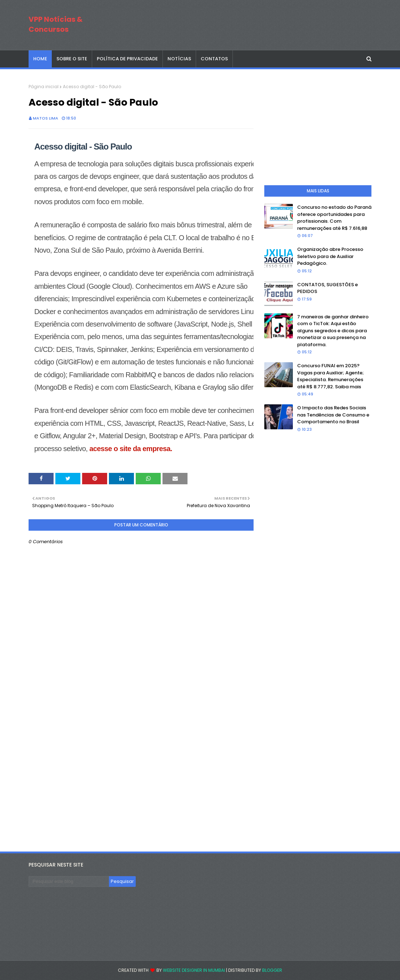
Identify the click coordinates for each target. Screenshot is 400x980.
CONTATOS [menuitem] (214, 59)
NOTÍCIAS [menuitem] (179, 59)
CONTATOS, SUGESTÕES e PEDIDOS (327, 288)
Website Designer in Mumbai (194, 970)
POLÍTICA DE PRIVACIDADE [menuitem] (127, 59)
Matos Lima (46, 118)
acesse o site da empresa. (130, 449)
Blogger (272, 970)
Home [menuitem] (40, 59)
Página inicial (44, 87)
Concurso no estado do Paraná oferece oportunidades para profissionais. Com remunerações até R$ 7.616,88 (334, 218)
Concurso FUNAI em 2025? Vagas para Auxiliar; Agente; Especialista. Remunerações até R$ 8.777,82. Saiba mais (331, 376)
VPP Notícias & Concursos (56, 24)
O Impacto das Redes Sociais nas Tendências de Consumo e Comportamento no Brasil (333, 415)
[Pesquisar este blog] (69, 882)
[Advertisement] (141, 784)
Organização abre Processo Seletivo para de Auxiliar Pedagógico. (330, 256)
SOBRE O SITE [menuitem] (72, 59)
